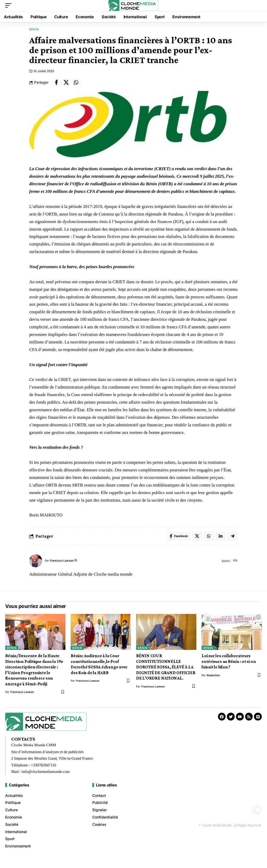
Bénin (34, 29)
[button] (10, 5)
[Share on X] (68, 83)
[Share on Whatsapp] (79, 83)
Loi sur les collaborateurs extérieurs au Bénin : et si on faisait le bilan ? (229, 664)
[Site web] (235, 563)
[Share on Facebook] (57, 83)
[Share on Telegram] (232, 538)
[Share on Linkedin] (220, 538)
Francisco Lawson (63, 563)
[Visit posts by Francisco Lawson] (36, 563)
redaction (213, 678)
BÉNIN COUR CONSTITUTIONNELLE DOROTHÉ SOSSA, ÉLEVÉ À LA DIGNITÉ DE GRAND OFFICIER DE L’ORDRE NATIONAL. (166, 670)
